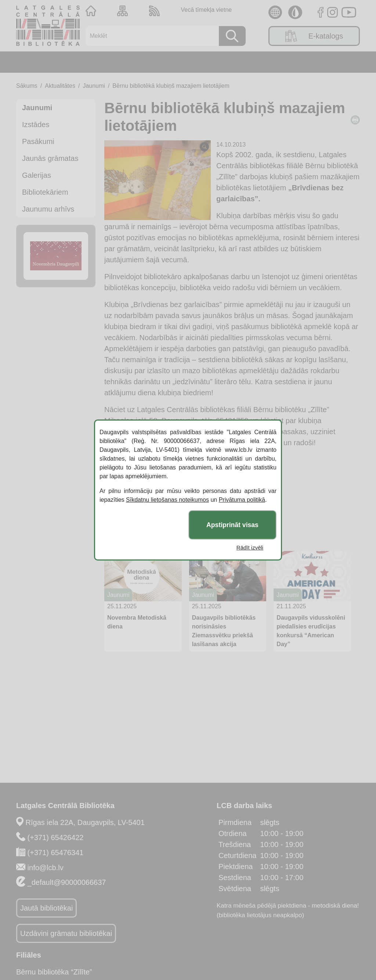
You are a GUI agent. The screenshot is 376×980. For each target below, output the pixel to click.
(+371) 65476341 (56, 853)
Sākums (27, 86)
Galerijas (37, 175)
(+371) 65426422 (56, 837)
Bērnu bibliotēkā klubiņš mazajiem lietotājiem (171, 86)
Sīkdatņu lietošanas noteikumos (167, 500)
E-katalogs (314, 36)
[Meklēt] (150, 36)
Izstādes (36, 125)
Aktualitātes (60, 86)
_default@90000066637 (67, 882)
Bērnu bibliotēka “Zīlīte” (54, 972)
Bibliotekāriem (45, 192)
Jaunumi (94, 86)
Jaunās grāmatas (50, 158)
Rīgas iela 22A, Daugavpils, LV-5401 (85, 822)
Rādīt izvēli (250, 547)
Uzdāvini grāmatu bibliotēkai (66, 933)
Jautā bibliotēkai (46, 908)
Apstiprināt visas (232, 525)
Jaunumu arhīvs (48, 209)
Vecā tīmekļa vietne (206, 10)
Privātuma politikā (242, 500)
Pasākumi (38, 141)
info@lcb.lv (46, 868)
